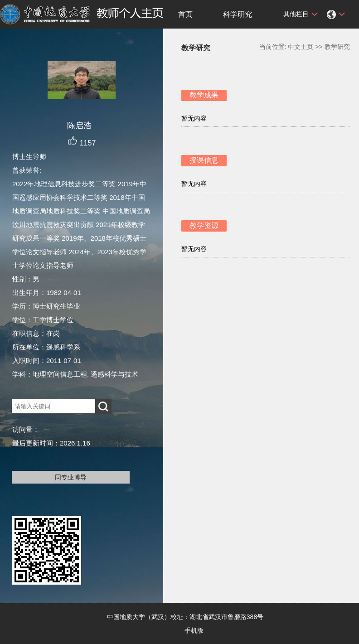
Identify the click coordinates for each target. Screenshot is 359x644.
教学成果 (204, 95)
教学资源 (204, 225)
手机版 (194, 630)
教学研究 (337, 47)
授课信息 (204, 160)
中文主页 (301, 47)
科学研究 (238, 14)
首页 (185, 14)
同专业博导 (71, 477)
